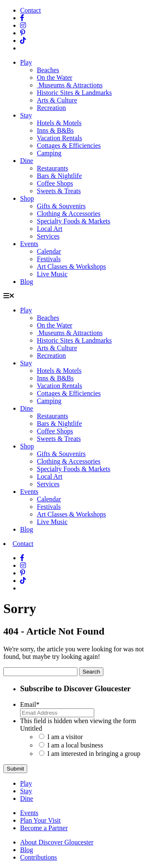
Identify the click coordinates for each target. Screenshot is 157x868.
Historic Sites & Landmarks (74, 93)
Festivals (49, 259)
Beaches (48, 70)
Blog (27, 282)
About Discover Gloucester (57, 842)
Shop (27, 198)
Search (91, 672)
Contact (31, 10)
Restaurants (53, 168)
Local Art (50, 229)
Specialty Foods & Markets (74, 221)
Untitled (31, 728)
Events (29, 244)
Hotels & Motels (59, 123)
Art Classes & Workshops (71, 266)
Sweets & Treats (59, 191)
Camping (49, 153)
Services (48, 236)
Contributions (39, 857)
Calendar (49, 251)
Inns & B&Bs (55, 130)
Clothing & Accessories (69, 214)
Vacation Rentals (59, 138)
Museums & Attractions (70, 85)
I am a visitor (65, 737)
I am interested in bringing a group (94, 754)
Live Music (52, 274)
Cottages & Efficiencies (69, 146)
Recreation (51, 108)
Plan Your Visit (40, 820)
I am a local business (75, 745)
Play (26, 62)
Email (30, 704)
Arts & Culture (57, 100)
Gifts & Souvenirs (61, 206)
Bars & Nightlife (59, 176)
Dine (27, 161)
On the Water (55, 77)
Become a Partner (44, 828)
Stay (26, 115)
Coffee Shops (55, 183)
